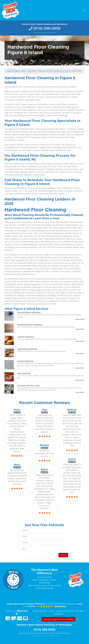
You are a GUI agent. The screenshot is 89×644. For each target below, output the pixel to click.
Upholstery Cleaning (27, 349)
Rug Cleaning (24, 373)
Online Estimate (40, 611)
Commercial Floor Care (29, 385)
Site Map (79, 611)
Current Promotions (65, 611)
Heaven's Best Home (16, 71)
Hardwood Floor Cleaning (30, 325)
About (51, 611)
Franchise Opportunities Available (58, 619)
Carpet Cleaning (25, 361)
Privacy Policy (53, 635)
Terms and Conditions (39, 635)
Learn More (80, 319)
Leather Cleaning (26, 337)
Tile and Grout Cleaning (29, 312)
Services (32, 71)
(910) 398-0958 (47, 28)
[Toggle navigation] (84, 10)
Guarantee (58, 614)
